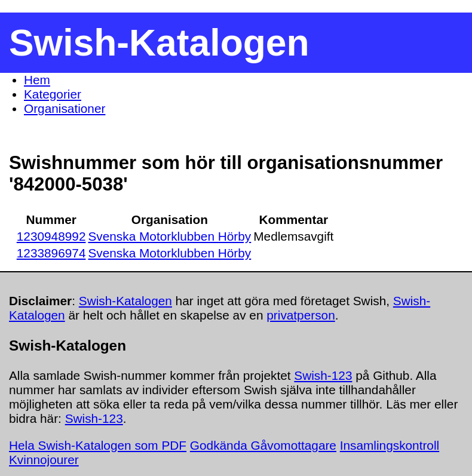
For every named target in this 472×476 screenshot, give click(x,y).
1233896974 (51, 253)
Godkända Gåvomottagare (263, 445)
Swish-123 (323, 375)
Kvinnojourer (44, 460)
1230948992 (51, 236)
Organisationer (65, 108)
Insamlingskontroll (390, 445)
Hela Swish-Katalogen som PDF (98, 445)
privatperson (301, 315)
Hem (37, 80)
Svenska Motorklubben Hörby (169, 236)
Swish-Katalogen (125, 301)
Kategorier (53, 94)
